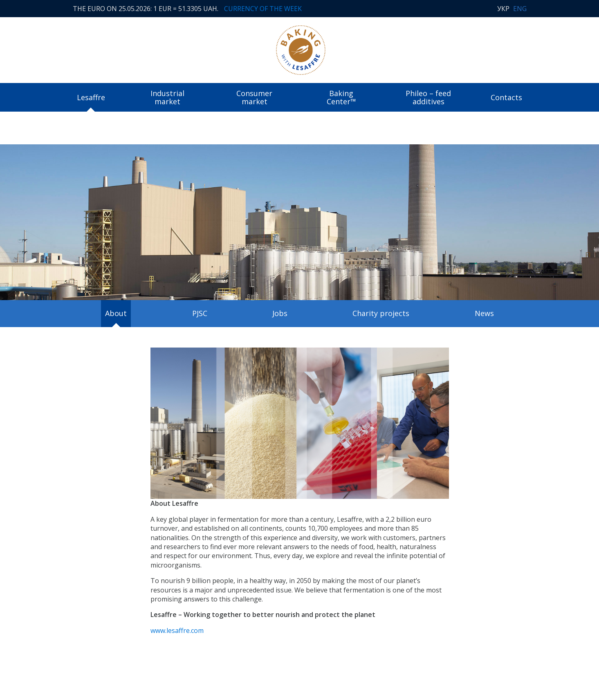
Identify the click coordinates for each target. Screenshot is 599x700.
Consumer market (254, 97)
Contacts (506, 97)
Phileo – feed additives (428, 97)
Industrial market (167, 97)
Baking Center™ (341, 97)
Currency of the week (263, 9)
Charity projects (381, 313)
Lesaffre (91, 97)
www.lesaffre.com (177, 630)
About (116, 313)
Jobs (280, 313)
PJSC (200, 313)
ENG (520, 9)
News (484, 313)
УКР (503, 9)
